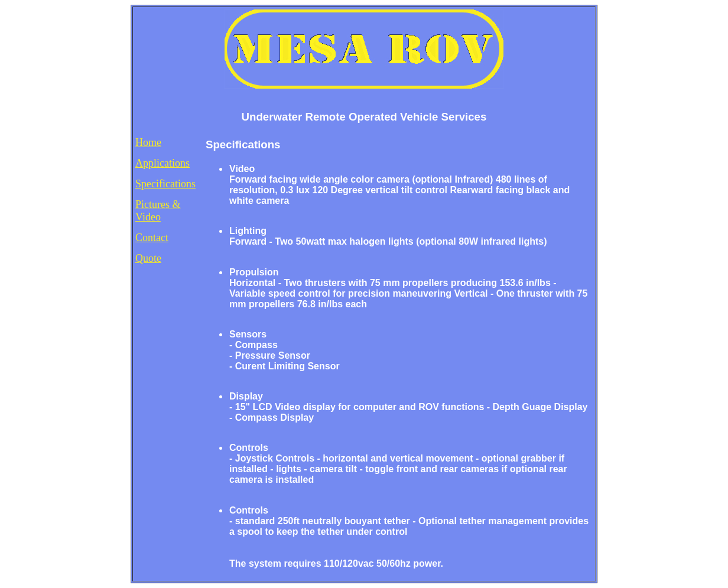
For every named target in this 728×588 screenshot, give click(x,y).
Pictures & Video (158, 211)
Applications (162, 163)
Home (148, 142)
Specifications (165, 184)
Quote (148, 258)
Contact (152, 238)
